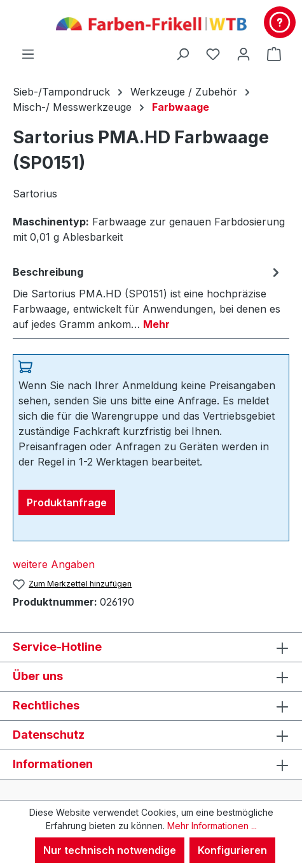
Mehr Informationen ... (212, 826)
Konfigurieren (232, 850)
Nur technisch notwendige (110, 850)
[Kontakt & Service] (280, 22)
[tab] (148, 297)
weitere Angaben (54, 564)
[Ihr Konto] (244, 53)
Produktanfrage (67, 502)
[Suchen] (182, 53)
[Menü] (28, 53)
